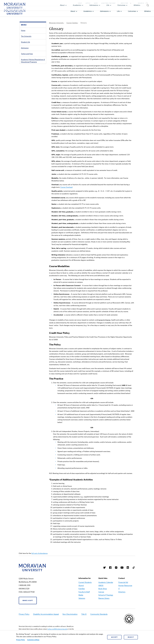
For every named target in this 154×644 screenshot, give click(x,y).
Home (23, 31)
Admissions (104, 11)
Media (81, 595)
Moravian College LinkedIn (128, 568)
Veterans (82, 598)
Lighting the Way (108, 3)
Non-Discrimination (70, 614)
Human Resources (125, 586)
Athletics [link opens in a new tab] (147, 11)
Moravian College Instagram (116, 568)
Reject (131, 637)
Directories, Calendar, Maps (31, 79)
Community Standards (99, 614)
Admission (25, 48)
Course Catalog (72, 23)
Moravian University (57, 23)
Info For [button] (126, 3)
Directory (122, 592)
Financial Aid (123, 582)
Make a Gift (28, 600)
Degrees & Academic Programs (32, 68)
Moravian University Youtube (122, 568)
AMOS (101, 586)
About (73, 11)
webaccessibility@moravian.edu (57, 629)
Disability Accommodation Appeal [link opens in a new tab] (46, 614)
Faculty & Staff (84, 592)
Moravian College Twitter (105, 568)
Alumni (81, 586)
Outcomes (132, 11)
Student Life (25, 42)
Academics (88, 11)
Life (118, 11)
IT (119, 589)
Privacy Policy (21, 640)
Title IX (84, 614)
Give (96, 3)
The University (26, 36)
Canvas (101, 592)
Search (141, 3)
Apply (88, 3)
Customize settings (33, 640)
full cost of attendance (39, 553)
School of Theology (106, 595)
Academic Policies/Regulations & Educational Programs (33, 61)
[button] (143, 3)
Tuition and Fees (27, 54)
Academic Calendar (106, 582)
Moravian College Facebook (110, 568)
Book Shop (103, 589)
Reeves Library (104, 598)
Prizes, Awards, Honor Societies (32, 74)
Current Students (85, 582)
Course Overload (66, 187)
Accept (114, 637)
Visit (80, 3)
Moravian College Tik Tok (134, 568)
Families (82, 589)
